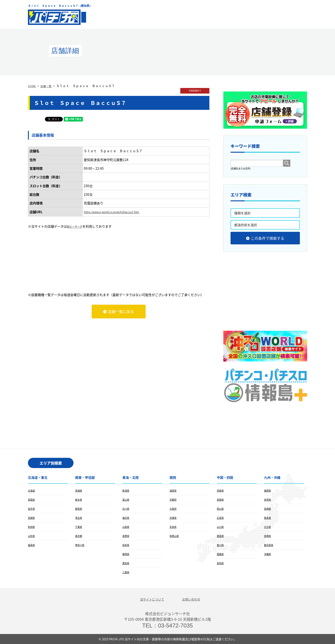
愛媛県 (221, 554)
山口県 (221, 527)
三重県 (127, 572)
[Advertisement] (222, 14)
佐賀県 (268, 499)
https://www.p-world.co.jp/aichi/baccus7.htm (119, 212)
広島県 (221, 518)
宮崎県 (268, 536)
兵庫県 (174, 518)
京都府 (174, 499)
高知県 (221, 563)
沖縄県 (268, 554)
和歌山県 (175, 536)
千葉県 (79, 527)
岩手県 (32, 509)
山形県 (32, 536)
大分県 (268, 527)
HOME (33, 86)
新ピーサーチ (77, 226)
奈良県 (174, 527)
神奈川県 (81, 545)
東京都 (79, 536)
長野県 (127, 536)
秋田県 (32, 527)
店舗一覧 (49, 86)
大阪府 (174, 509)
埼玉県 (79, 518)
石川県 (127, 509)
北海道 (32, 490)
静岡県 (127, 554)
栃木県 (79, 499)
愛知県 (127, 563)
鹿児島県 (270, 545)
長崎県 (268, 509)
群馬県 (79, 509)
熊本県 (268, 518)
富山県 (127, 499)
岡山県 (221, 509)
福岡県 (268, 490)
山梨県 (127, 527)
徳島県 (221, 536)
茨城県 (79, 490)
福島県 (32, 545)
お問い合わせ (194, 599)
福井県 (127, 518)
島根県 (221, 499)
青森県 (32, 499)
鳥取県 (221, 490)
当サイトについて (150, 599)
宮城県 (32, 518)
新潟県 (127, 490)
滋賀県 (174, 490)
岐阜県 (127, 545)
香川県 (221, 545)
